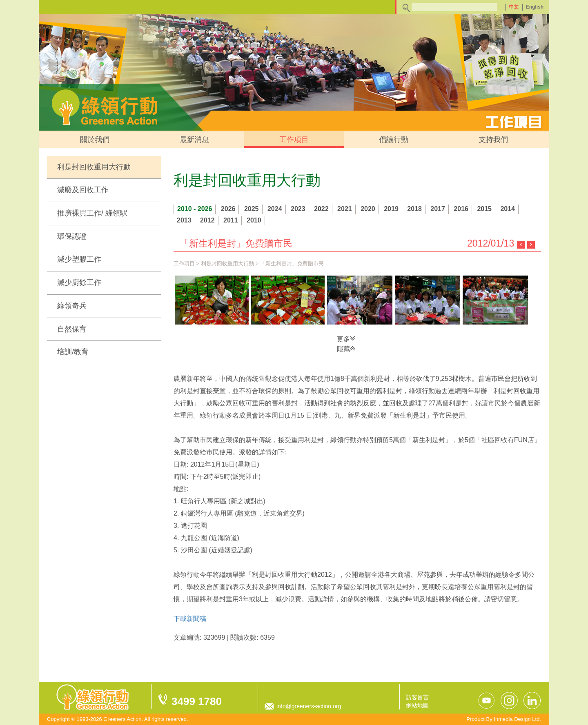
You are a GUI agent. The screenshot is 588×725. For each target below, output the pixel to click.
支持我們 (493, 140)
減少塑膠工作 (79, 259)
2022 (321, 209)
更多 (346, 338)
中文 (514, 7)
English (535, 7)
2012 (207, 220)
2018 (414, 209)
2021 (345, 209)
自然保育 (72, 329)
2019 (391, 209)
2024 (275, 209)
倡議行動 (394, 140)
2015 (484, 209)
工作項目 (294, 140)
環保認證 (72, 236)
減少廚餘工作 (79, 282)
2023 (298, 209)
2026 (228, 209)
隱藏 (346, 348)
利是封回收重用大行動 (94, 167)
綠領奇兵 (72, 306)
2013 (184, 220)
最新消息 (194, 140)
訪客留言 (417, 697)
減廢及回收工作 (83, 190)
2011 (231, 220)
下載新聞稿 (190, 619)
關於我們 (95, 140)
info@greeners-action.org (309, 706)
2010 (254, 220)
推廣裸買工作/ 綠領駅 (92, 213)
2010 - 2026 (195, 209)
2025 (252, 209)
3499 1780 (197, 701)
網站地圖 (417, 705)
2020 (368, 209)
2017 (438, 209)
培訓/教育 (73, 352)
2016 (461, 209)
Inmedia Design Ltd (517, 719)
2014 (508, 209)
